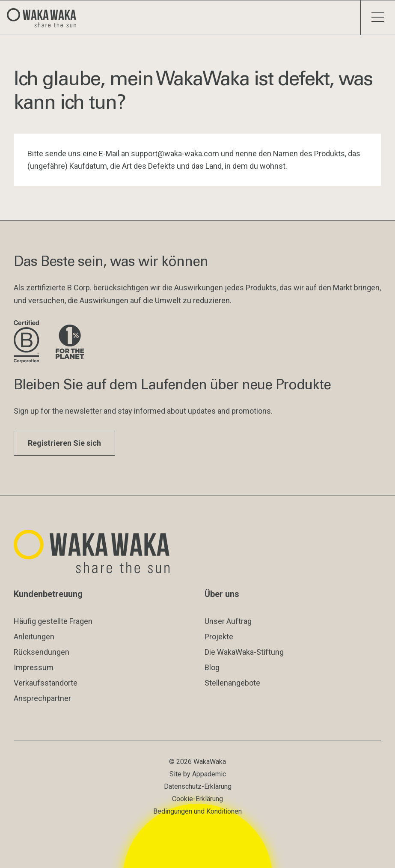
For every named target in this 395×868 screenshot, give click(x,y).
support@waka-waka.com (175, 154)
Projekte (219, 637)
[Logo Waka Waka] (45, 18)
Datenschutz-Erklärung (198, 786)
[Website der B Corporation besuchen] (28, 342)
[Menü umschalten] (378, 18)
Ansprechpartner (42, 698)
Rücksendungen (42, 652)
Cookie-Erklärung (197, 799)
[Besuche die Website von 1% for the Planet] (70, 342)
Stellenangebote (232, 683)
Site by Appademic (198, 774)
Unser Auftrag (228, 621)
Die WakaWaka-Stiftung (244, 652)
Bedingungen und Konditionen (197, 811)
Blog (212, 667)
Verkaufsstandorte (46, 683)
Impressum (34, 667)
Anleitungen (34, 637)
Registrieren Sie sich (64, 443)
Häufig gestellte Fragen (53, 621)
